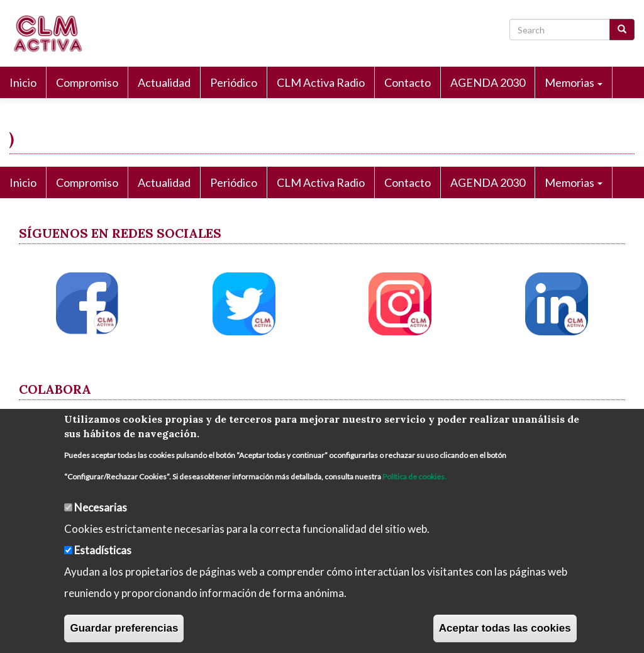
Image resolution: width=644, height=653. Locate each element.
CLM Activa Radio (321, 82)
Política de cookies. (414, 477)
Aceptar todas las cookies (505, 628)
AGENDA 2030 (488, 82)
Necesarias (101, 507)
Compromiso (87, 82)
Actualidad (164, 82)
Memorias (574, 82)
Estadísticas (103, 550)
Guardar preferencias (124, 628)
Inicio (23, 82)
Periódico (234, 82)
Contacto (408, 82)
